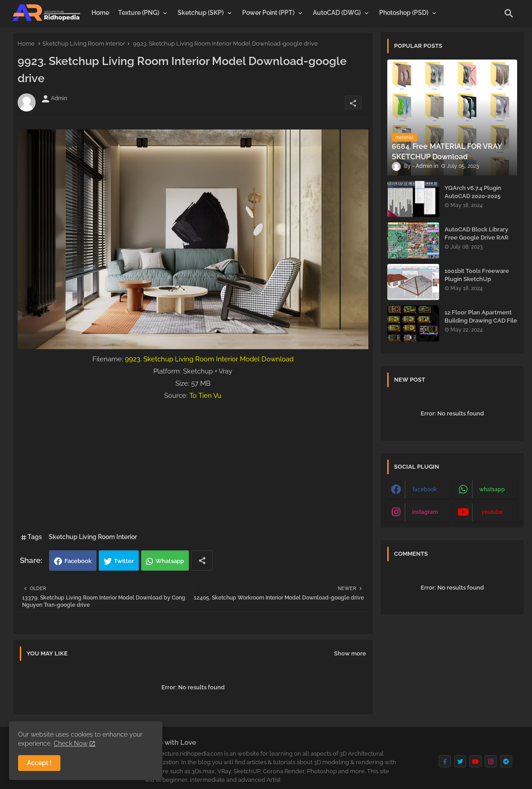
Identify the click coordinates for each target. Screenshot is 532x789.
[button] (509, 14)
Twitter (124, 561)
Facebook (78, 561)
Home (100, 13)
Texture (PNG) (139, 13)
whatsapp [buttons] (492, 489)
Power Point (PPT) (268, 13)
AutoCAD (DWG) (337, 13)
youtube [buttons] (492, 512)
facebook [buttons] (425, 489)
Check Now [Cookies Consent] (71, 743)
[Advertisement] (193, 465)
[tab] (100, 13)
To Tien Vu (205, 396)
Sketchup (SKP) (201, 13)
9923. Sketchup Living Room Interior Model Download (209, 359)
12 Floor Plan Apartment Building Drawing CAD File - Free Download (481, 321)
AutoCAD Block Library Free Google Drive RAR (477, 233)
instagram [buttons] (425, 512)
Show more (350, 653)
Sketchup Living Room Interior (84, 44)
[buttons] (445, 761)
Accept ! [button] (39, 763)
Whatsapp (170, 561)
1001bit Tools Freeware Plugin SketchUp (477, 275)
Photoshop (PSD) (404, 13)
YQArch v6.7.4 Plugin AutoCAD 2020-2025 (473, 192)
